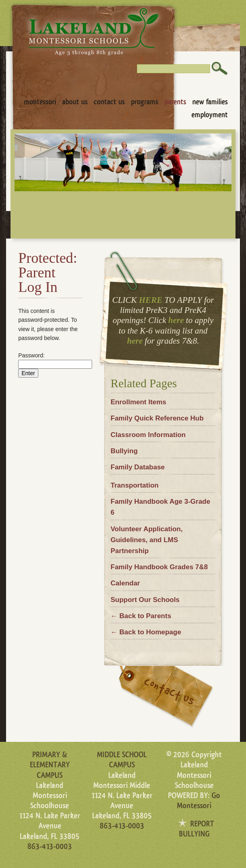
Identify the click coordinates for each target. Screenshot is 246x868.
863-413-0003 (50, 847)
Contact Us (109, 102)
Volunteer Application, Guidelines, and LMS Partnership (147, 540)
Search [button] (220, 69)
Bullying (124, 451)
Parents (175, 102)
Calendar (125, 583)
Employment (210, 115)
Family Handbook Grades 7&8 (159, 567)
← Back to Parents (141, 616)
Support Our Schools (145, 600)
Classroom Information (148, 435)
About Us (75, 102)
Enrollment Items (139, 402)
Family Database (138, 467)
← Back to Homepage (146, 632)
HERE (151, 300)
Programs (145, 102)
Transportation (135, 485)
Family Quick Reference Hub (157, 418)
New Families (210, 102)
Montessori (40, 102)
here (176, 320)
